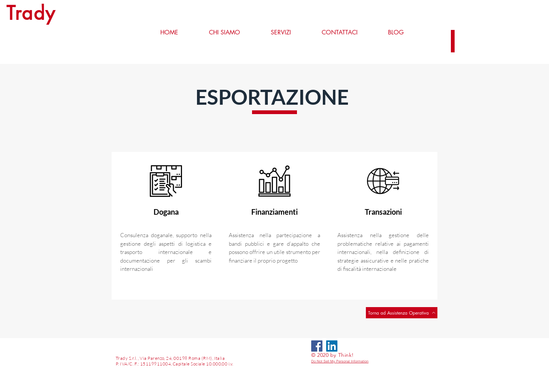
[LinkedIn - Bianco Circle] (347, 346)
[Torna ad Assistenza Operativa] (402, 313)
